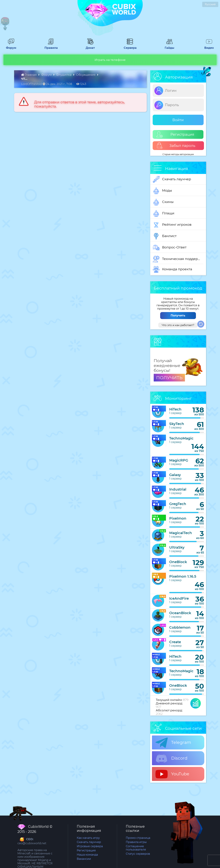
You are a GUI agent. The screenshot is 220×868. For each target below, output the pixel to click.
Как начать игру (88, 838)
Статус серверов (138, 854)
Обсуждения (86, 75)
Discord (171, 758)
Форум (11, 46)
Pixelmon (178, 518)
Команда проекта (172, 269)
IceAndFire (179, 598)
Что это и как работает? (178, 325)
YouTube (172, 774)
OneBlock (178, 562)
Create (175, 642)
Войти (178, 120)
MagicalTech (181, 533)
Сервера (130, 46)
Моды (162, 191)
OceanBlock (180, 613)
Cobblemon (180, 627)
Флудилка (64, 75)
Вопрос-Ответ (170, 248)
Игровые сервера (90, 846)
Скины (163, 202)
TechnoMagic (181, 438)
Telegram (173, 743)
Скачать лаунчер (172, 179)
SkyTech (177, 424)
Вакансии (84, 859)
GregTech (178, 504)
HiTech (175, 409)
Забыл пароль (176, 146)
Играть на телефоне (110, 60)
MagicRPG (179, 460)
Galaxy (175, 475)
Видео (209, 46)
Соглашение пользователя (136, 848)
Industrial (178, 489)
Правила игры (136, 842)
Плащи (164, 213)
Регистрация (175, 135)
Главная (29, 75)
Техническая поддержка (178, 259)
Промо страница (138, 838)
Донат (90, 46)
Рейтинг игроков (172, 225)
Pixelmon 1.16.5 (183, 576)
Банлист (165, 236)
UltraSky (177, 547)
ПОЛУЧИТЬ (169, 378)
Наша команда (87, 855)
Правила (51, 46)
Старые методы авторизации (178, 154)
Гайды (169, 46)
